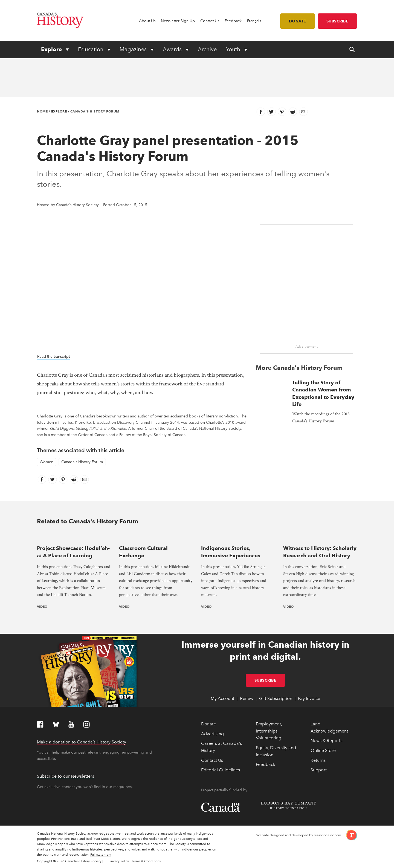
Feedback (233, 21)
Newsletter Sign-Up (178, 21)
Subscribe (337, 21)
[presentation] (74, 537)
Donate (298, 21)
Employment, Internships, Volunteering (269, 731)
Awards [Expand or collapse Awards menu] (173, 49)
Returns (318, 760)
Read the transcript (53, 357)
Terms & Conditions (146, 861)
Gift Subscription (276, 698)
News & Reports (326, 741)
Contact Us (210, 21)
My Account (222, 698)
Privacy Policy (119, 861)
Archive (207, 49)
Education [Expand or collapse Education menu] (91, 49)
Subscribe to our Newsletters (66, 776)
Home (42, 111)
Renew (247, 698)
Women (47, 462)
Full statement (101, 855)
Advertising (212, 734)
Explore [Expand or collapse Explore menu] (52, 49)
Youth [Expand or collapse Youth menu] (234, 49)
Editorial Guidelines (221, 770)
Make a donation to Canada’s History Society (82, 742)
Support (319, 770)
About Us (147, 21)
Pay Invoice (309, 698)
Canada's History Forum (95, 111)
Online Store (323, 750)
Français (254, 21)
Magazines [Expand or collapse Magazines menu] (134, 49)
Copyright (45, 861)
